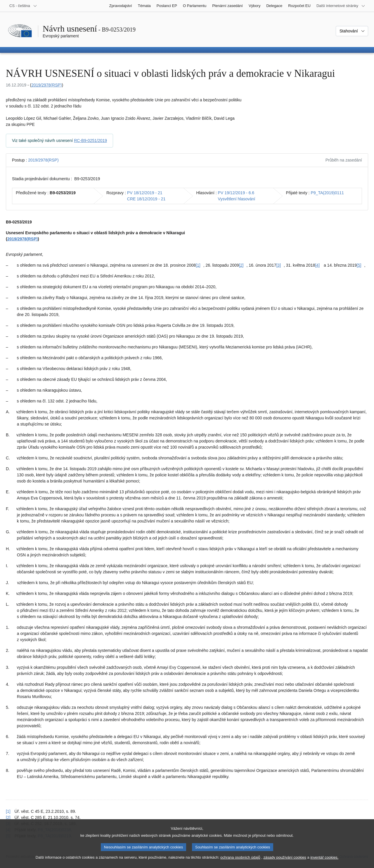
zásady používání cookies (285, 862)
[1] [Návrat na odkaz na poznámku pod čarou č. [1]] (8, 811)
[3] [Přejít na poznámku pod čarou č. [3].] (278, 265)
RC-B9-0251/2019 (90, 140)
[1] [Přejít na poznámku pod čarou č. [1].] (198, 265)
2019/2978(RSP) (46, 85)
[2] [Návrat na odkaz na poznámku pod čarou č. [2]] (8, 817)
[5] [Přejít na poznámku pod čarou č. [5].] (359, 265)
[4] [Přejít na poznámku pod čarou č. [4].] (317, 265)
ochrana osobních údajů (240, 862)
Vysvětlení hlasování (237, 199)
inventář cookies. (324, 862)
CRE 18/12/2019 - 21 (146, 199)
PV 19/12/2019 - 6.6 (236, 193)
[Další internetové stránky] (341, 6)
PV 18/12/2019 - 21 (145, 193)
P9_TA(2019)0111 (327, 193)
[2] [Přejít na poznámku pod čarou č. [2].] (241, 265)
